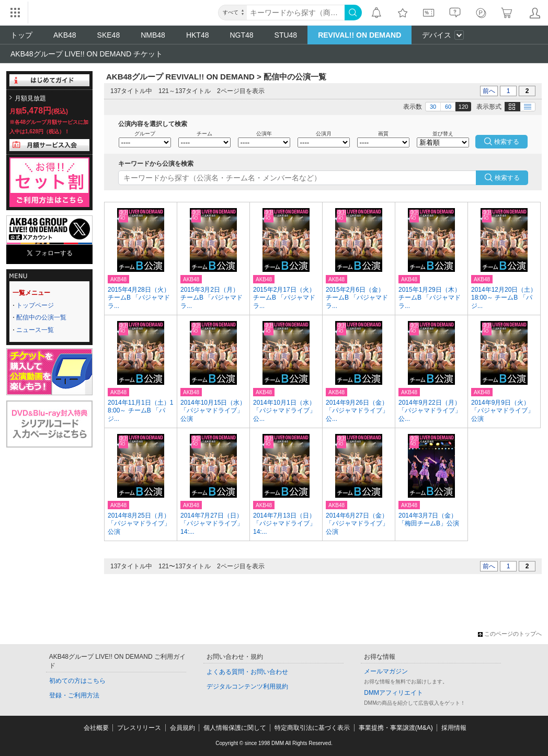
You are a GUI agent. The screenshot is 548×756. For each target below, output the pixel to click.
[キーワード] (296, 13)
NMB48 (153, 35)
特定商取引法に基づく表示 (312, 728)
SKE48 (109, 35)
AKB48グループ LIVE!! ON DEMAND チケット (87, 54)
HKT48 (198, 35)
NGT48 (241, 35)
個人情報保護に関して (235, 728)
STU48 (286, 35)
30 (433, 107)
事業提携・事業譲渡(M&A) (396, 728)
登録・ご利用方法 (74, 695)
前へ (489, 91)
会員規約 (182, 728)
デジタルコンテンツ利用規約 (247, 686)
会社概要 (96, 728)
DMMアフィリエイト (393, 693)
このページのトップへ (510, 634)
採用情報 (454, 728)
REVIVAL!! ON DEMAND (359, 35)
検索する (507, 178)
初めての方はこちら (77, 681)
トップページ (35, 305)
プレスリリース (139, 728)
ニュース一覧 (35, 330)
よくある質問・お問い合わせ (247, 672)
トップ (21, 35)
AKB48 (65, 35)
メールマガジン (386, 671)
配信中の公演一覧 (41, 317)
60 (448, 107)
